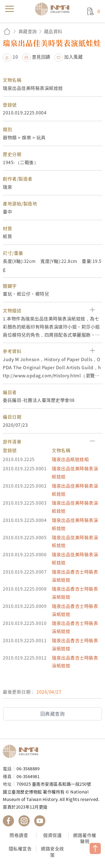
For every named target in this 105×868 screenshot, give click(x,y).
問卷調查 (19, 835)
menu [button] (10, 9)
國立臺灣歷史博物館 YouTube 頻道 (40, 821)
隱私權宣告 (20, 848)
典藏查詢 (28, 31)
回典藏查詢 (53, 714)
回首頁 (7, 31)
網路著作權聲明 (85, 838)
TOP (95, 848)
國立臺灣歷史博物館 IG (24, 821)
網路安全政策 (53, 852)
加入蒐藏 (73, 57)
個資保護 (52, 835)
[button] (53, 310)
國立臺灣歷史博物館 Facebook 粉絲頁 (8, 821)
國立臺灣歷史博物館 (22, 751)
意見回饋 (41, 57)
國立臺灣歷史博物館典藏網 (54, 9)
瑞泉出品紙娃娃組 (70, 459)
